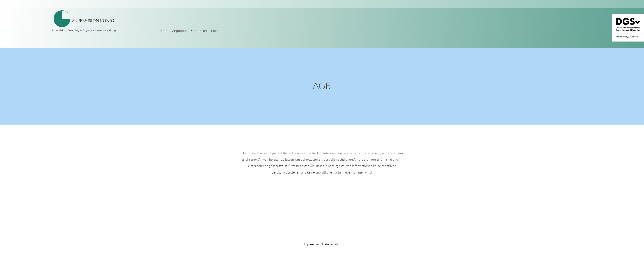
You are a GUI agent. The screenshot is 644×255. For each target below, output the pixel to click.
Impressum (311, 244)
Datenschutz (331, 244)
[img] (84, 33)
